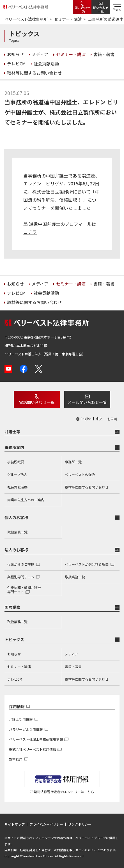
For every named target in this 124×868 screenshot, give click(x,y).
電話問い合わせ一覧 (37, 402)
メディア (71, 654)
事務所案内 (14, 447)
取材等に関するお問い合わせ (87, 487)
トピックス (14, 639)
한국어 (112, 419)
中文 (99, 419)
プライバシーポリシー (46, 824)
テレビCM (15, 679)
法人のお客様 (16, 550)
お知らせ (14, 654)
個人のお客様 (16, 517)
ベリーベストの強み (80, 474)
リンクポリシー (80, 824)
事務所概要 (16, 462)
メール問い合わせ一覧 (87, 402)
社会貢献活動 (17, 487)
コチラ (30, 232)
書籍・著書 (73, 666)
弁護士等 (12, 432)
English (86, 419)
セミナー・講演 (19, 666)
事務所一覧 (73, 462)
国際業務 (12, 607)
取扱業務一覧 (17, 532)
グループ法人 (17, 474)
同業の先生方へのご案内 (26, 500)
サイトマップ (15, 824)
